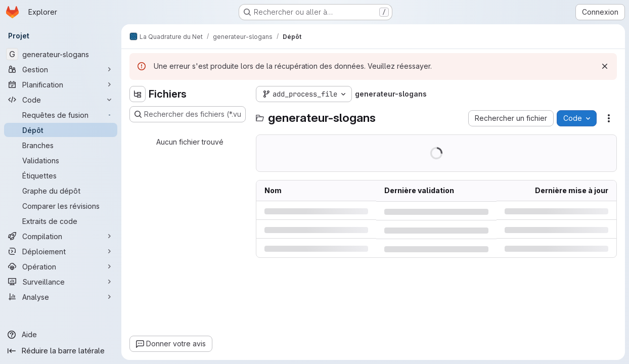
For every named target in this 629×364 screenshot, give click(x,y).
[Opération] (61, 266)
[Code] (61, 100)
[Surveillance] (61, 282)
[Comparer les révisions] (61, 206)
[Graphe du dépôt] (61, 191)
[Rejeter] (605, 66)
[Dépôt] (61, 130)
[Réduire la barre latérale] (61, 351)
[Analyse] (61, 297)
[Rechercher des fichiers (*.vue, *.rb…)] (188, 114)
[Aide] (61, 335)
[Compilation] (61, 236)
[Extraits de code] (61, 221)
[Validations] (61, 160)
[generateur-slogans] (61, 54)
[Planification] (61, 84)
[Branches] (61, 145)
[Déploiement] (61, 251)
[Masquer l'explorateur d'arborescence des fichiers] (138, 94)
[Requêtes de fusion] (61, 115)
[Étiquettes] (61, 175)
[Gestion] (61, 69)
